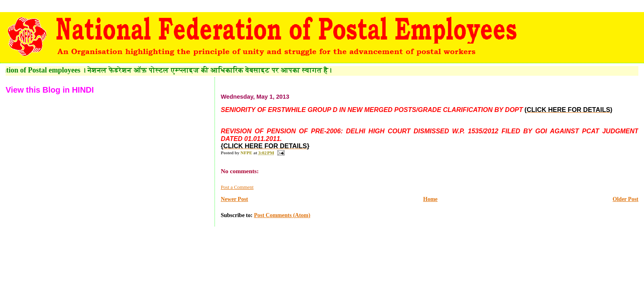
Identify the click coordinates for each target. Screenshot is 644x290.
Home (430, 199)
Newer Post (234, 199)
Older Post (625, 199)
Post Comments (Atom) (282, 215)
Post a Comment (237, 187)
